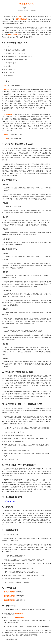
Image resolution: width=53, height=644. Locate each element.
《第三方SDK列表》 (10, 501)
